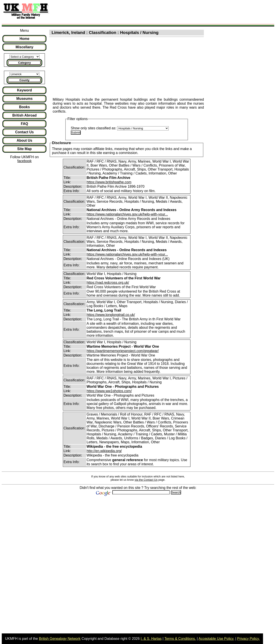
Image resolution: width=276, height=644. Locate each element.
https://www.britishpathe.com (109, 182)
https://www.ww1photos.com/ (109, 391)
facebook (25, 161)
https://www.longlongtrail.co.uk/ (111, 315)
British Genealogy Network (60, 639)
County (24, 80)
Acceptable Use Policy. (216, 639)
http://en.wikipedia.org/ (104, 451)
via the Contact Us (146, 480)
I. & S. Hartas (151, 639)
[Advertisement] (133, 12)
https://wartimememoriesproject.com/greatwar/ (123, 351)
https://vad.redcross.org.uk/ (108, 283)
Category (24, 63)
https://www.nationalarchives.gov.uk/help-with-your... (127, 214)
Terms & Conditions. (180, 639)
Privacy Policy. (248, 639)
